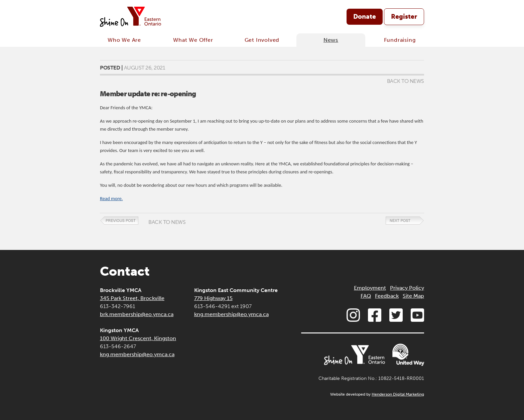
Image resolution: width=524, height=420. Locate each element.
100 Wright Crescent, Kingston (138, 338)
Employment (370, 288)
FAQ (366, 296)
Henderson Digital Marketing (398, 394)
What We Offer (193, 40)
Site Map (413, 296)
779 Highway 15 (213, 298)
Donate (365, 17)
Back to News (406, 81)
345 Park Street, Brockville (132, 298)
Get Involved (262, 40)
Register (404, 17)
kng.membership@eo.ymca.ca (137, 354)
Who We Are (124, 40)
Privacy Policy (407, 288)
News (331, 40)
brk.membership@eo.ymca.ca (137, 314)
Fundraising (400, 40)
